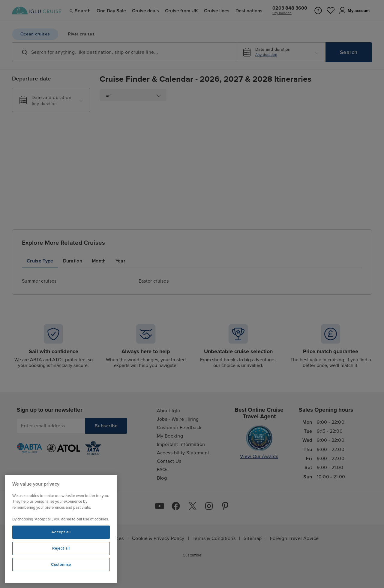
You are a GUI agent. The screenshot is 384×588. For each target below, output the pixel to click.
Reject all (61, 548)
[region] (61, 529)
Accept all (61, 532)
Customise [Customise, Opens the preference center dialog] (61, 565)
